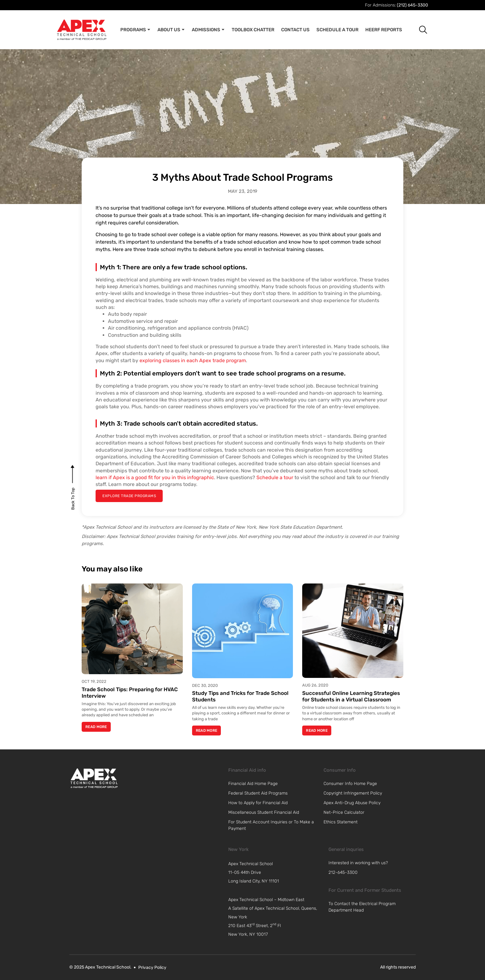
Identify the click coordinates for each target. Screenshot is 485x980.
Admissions (208, 30)
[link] (94, 778)
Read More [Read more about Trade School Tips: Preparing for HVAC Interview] (96, 727)
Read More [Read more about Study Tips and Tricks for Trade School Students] (207, 731)
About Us (171, 30)
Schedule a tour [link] (275, 477)
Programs (135, 30)
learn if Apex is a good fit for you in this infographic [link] (155, 477)
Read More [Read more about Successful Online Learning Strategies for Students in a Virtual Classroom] (317, 731)
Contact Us (295, 30)
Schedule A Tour (337, 30)
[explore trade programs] (129, 496)
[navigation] (275, 873)
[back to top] (73, 498)
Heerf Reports (384, 30)
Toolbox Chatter (253, 30)
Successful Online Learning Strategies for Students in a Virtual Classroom (351, 696)
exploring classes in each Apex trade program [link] (193, 360)
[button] (418, 30)
